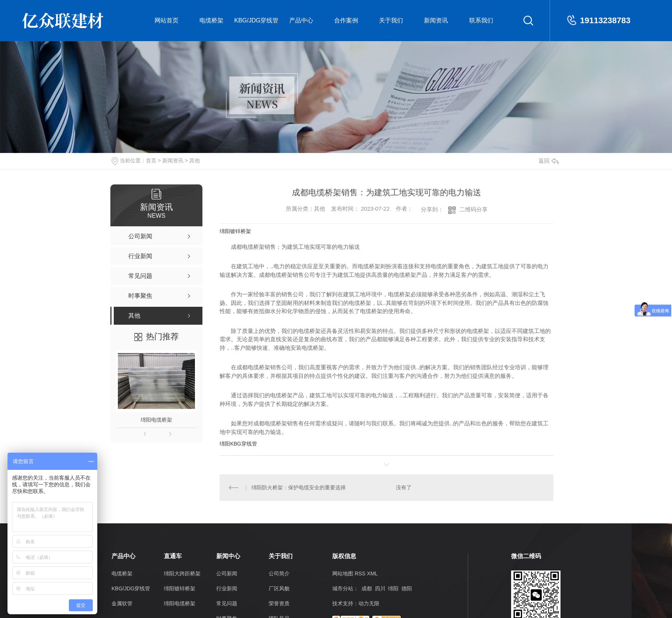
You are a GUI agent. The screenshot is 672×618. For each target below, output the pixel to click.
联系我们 (481, 20)
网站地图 (343, 573)
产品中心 (301, 20)
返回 (549, 161)
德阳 (407, 588)
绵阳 (393, 588)
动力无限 (369, 603)
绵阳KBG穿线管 (238, 444)
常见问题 (227, 603)
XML (372, 573)
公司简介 (279, 573)
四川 (380, 588)
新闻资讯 (436, 20)
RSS (360, 573)
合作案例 (346, 20)
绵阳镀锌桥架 (235, 231)
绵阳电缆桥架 (156, 420)
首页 (151, 160)
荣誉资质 (279, 603)
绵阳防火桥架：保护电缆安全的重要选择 (299, 487)
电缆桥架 (211, 20)
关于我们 (391, 20)
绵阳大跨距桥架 (182, 573)
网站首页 (167, 20)
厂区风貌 (279, 588)
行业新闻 (227, 588)
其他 (195, 160)
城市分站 (343, 588)
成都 (367, 588)
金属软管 (122, 603)
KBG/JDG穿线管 (256, 20)
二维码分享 (474, 209)
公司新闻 (227, 573)
